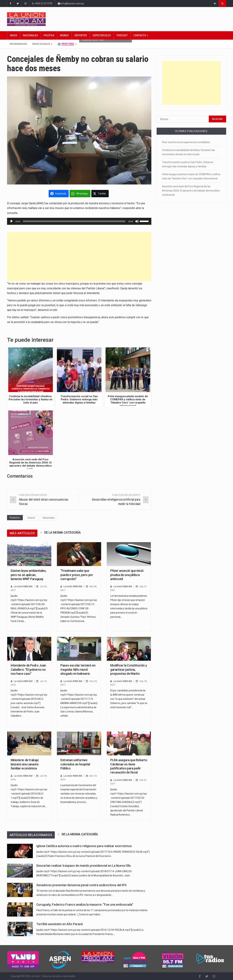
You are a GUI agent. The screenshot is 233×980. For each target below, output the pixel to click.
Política (49, 35)
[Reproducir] (12, 221)
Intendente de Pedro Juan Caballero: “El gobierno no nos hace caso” (28, 669)
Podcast (122, 35)
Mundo (64, 35)
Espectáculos (102, 35)
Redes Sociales (42, 44)
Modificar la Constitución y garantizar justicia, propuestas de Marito (129, 669)
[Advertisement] (79, 257)
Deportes (81, 35)
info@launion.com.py (71, 4)
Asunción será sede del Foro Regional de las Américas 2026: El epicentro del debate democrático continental (191, 191)
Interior (31, 518)
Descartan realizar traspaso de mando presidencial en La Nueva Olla (83, 866)
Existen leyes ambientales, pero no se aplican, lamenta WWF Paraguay (29, 575)
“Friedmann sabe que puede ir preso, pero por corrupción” (77, 575)
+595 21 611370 (42, 4)
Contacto (141, 35)
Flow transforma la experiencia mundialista (186, 142)
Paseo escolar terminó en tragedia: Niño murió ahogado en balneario (78, 669)
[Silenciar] (137, 221)
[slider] (74, 221)
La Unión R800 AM (23, 586)
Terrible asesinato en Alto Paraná (60, 924)
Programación (18, 44)
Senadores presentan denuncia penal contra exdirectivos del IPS (81, 885)
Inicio (14, 35)
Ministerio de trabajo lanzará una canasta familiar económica (25, 764)
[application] (79, 221)
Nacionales (30, 35)
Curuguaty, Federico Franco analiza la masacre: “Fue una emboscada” (85, 905)
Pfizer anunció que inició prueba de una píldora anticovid (127, 575)
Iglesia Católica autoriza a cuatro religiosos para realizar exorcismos (84, 846)
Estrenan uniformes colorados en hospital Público (75, 764)
